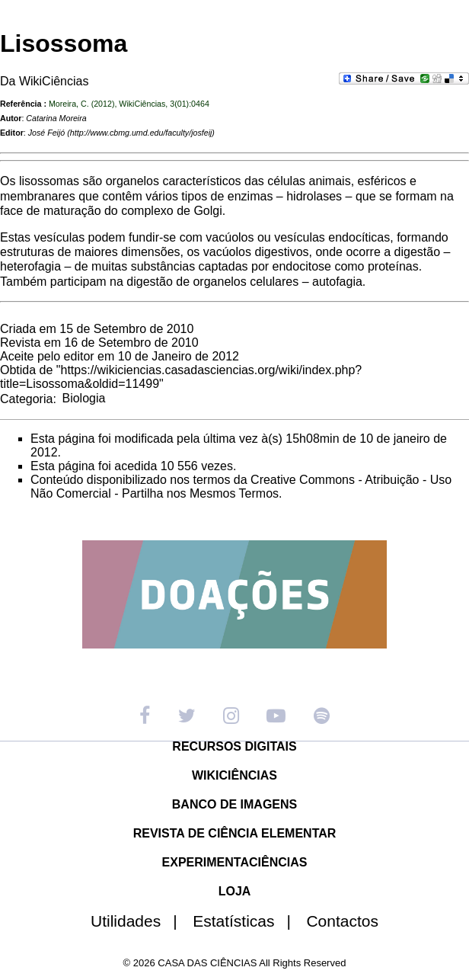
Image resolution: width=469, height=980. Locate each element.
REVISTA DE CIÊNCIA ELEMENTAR (235, 833)
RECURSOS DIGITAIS (234, 746)
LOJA (235, 891)
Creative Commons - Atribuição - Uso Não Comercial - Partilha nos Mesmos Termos (241, 487)
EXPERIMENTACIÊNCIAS (235, 862)
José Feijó (47, 133)
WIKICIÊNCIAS (234, 775)
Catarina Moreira (56, 118)
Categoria (26, 398)
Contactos (342, 921)
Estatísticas (248, 921)
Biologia (83, 398)
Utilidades (140, 921)
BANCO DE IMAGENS (234, 804)
